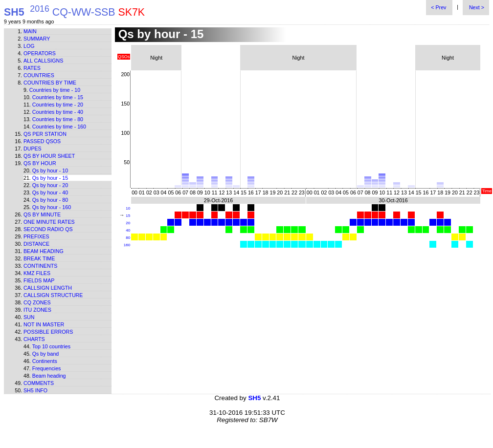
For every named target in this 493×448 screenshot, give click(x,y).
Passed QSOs (42, 141)
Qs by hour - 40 (50, 192)
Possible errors (48, 332)
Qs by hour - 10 (50, 171)
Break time (39, 258)
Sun (29, 317)
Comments (39, 383)
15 (128, 216)
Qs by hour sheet (49, 156)
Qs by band (46, 354)
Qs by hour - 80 (50, 200)
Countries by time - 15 (58, 97)
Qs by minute (42, 214)
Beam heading (44, 251)
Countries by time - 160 (59, 127)
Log (29, 46)
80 (128, 238)
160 (127, 245)
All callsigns (43, 61)
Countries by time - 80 (58, 119)
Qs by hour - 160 (52, 207)
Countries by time (50, 83)
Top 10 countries (51, 346)
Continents (40, 266)
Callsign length (48, 288)
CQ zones (37, 302)
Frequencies (47, 368)
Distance (36, 244)
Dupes (33, 149)
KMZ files (37, 273)
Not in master (44, 324)
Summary (37, 39)
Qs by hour (40, 163)
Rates (32, 68)
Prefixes (36, 236)
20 (128, 223)
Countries (39, 75)
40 (128, 230)
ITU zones (37, 310)
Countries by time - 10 (55, 90)
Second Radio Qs (48, 229)
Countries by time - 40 (58, 112)
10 (128, 208)
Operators (40, 53)
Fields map (39, 280)
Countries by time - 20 (58, 105)
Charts (34, 339)
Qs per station (45, 134)
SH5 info (35, 390)
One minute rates (49, 222)
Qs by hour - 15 (50, 178)
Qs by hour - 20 (50, 185)
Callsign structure (53, 295)
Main (30, 31)
